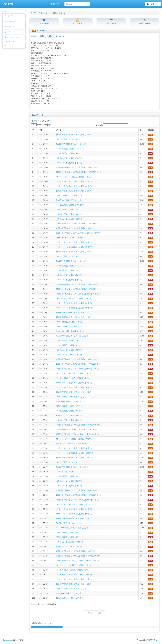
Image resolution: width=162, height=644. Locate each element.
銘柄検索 (33, 4)
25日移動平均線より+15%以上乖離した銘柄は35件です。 (79, 284)
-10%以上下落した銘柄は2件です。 (70, 219)
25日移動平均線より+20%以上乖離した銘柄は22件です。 (79, 556)
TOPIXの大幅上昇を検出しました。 (70, 322)
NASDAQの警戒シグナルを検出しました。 (73, 144)
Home (34, 13)
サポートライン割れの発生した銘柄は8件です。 (75, 514)
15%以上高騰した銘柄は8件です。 (70, 153)
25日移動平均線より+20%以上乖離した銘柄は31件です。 (79, 495)
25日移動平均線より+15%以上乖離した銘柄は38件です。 (79, 425)
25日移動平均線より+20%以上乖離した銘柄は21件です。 (79, 364)
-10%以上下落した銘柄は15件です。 (71, 542)
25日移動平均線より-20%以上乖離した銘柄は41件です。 (79, 369)
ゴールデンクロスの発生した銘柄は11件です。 (75, 177)
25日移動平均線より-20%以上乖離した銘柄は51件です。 (79, 500)
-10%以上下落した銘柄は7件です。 (70, 158)
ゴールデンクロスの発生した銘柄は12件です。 (75, 565)
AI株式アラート (45, 13)
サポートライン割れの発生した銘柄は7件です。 (75, 579)
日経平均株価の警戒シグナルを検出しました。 (75, 135)
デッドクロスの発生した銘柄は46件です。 (73, 570)
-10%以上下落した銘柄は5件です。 (70, 420)
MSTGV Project (153, 640)
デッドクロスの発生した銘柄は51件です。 (73, 444)
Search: (112, 125)
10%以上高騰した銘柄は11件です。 (70, 266)
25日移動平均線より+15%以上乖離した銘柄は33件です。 (79, 224)
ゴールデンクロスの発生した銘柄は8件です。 (74, 504)
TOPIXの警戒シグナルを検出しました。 (72, 139)
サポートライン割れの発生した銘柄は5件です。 (75, 247)
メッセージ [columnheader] (61, 130)
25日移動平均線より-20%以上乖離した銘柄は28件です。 (79, 561)
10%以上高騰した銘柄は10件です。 (70, 205)
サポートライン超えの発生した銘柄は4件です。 (75, 303)
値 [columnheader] (140, 130)
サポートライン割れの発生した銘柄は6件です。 (75, 186)
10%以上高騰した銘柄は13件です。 (70, 149)
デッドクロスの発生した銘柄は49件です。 (73, 378)
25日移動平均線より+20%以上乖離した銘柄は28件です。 (79, 172)
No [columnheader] (33, 130)
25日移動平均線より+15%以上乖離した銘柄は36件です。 (79, 359)
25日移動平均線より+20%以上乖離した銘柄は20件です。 (79, 228)
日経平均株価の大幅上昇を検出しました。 (73, 312)
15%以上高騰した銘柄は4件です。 (70, 270)
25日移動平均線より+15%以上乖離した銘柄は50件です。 (79, 167)
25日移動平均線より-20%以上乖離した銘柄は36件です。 (79, 233)
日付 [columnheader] (40, 130)
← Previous (90, 613)
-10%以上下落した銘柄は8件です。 (70, 350)
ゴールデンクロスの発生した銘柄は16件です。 (75, 373)
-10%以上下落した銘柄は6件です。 (70, 214)
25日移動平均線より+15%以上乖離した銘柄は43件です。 (79, 490)
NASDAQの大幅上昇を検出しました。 (71, 331)
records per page (41, 125)
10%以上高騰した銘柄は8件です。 (70, 532)
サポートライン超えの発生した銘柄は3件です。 (75, 181)
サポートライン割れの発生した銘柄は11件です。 (76, 453)
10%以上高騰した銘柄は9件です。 (70, 406)
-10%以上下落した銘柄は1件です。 (70, 163)
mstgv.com (9, 640)
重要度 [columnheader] (151, 130)
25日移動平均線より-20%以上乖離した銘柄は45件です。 (79, 434)
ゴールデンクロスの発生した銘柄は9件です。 (74, 238)
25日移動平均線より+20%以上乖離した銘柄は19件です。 (79, 289)
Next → (101, 613)
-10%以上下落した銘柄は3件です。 (70, 280)
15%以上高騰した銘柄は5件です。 (70, 537)
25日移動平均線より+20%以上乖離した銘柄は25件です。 (79, 429)
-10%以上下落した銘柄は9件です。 (70, 275)
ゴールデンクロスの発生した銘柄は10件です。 (75, 298)
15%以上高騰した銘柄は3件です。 (70, 209)
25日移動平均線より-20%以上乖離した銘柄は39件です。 (79, 294)
